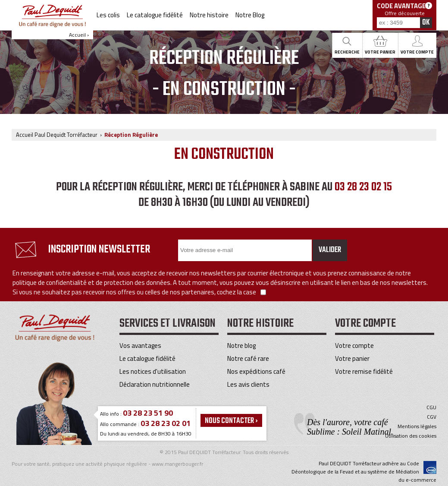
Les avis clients (248, 384)
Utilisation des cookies (411, 436)
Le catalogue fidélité (155, 15)
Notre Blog (250, 15)
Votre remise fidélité (364, 371)
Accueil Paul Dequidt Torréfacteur (57, 135)
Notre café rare (248, 358)
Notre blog (241, 346)
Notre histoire (209, 15)
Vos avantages (140, 346)
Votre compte (354, 346)
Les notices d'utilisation (153, 371)
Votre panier (352, 358)
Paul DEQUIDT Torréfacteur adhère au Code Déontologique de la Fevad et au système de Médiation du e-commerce (364, 472)
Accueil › (52, 22)
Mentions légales (417, 426)
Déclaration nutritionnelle (155, 384)
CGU (431, 407)
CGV (432, 417)
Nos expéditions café (256, 371)
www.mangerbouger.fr (177, 464)
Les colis (108, 15)
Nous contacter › (231, 421)
